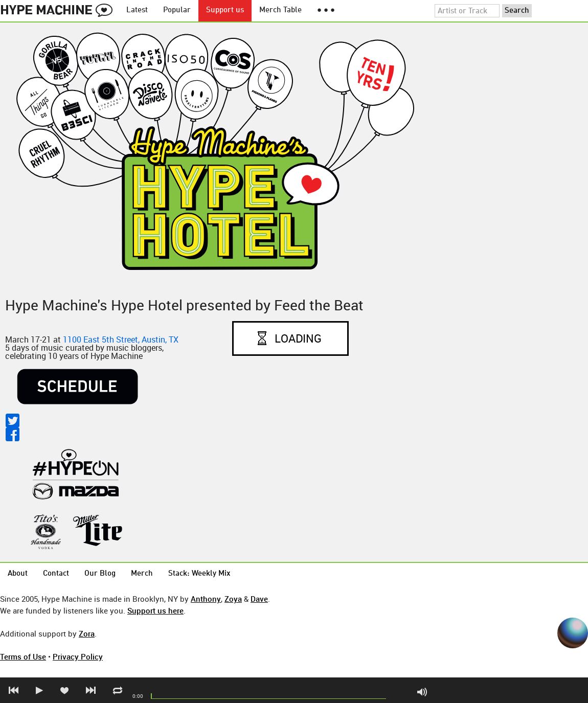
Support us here (155, 610)
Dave (259, 599)
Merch (142, 574)
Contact (56, 574)
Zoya (233, 599)
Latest (137, 10)
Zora (87, 633)
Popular (177, 10)
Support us (225, 10)
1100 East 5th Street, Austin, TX (121, 339)
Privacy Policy (78, 656)
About (18, 574)
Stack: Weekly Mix (199, 574)
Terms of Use (23, 656)
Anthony (206, 599)
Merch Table (280, 10)
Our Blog (100, 574)
